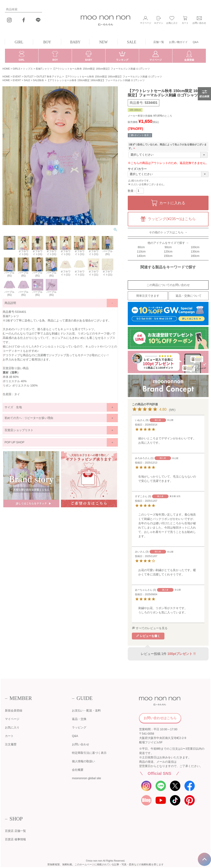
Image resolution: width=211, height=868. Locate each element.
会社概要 (78, 770)
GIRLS (16, 69)
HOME (6, 69)
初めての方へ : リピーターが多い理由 (29, 418)
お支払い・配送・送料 (86, 710)
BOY (47, 42)
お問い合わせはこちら (160, 718)
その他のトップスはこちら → (168, 232)
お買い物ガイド (178, 42)
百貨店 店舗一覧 (15, 831)
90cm (168, 247)
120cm (168, 251)
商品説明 (10, 303)
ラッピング (79, 727)
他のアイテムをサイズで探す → (168, 243)
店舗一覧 (159, 42)
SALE (132, 42)
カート (9, 736)
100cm (195, 247)
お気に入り (12, 727)
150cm (168, 256)
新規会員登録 (14, 710)
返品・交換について (189, 296)
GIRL (19, 42)
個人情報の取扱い (83, 761)
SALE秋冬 (39, 80)
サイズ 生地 (13, 407)
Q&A (195, 42)
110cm (141, 251)
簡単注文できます (148, 296)
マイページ (12, 719)
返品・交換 (79, 719)
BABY (75, 42)
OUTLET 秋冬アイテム (49, 77)
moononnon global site (86, 778)
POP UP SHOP (14, 442)
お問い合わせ (81, 744)
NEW (104, 42)
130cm (195, 251)
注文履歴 (11, 744)
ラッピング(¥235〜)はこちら (172, 219)
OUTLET (29, 77)
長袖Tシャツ (43, 69)
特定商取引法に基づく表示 (89, 753)
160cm (195, 256)
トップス (28, 69)
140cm (141, 256)
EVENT (17, 77)
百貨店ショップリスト (19, 430)
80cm (141, 247)
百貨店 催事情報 (15, 839)
